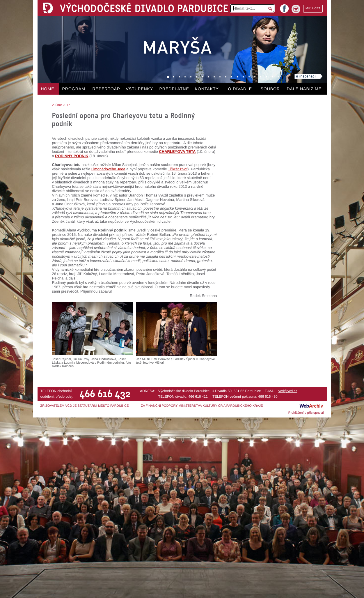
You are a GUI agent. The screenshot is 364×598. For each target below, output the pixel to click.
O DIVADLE (240, 89)
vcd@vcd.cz (288, 391)
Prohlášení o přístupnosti (306, 413)
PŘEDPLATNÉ (174, 89)
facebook (284, 7)
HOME (48, 89)
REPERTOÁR (106, 89)
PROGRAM (74, 89)
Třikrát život (178, 169)
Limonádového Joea (108, 169)
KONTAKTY (207, 89)
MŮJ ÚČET (313, 9)
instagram (296, 9)
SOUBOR (270, 89)
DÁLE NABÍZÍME (304, 89)
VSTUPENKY (140, 89)
